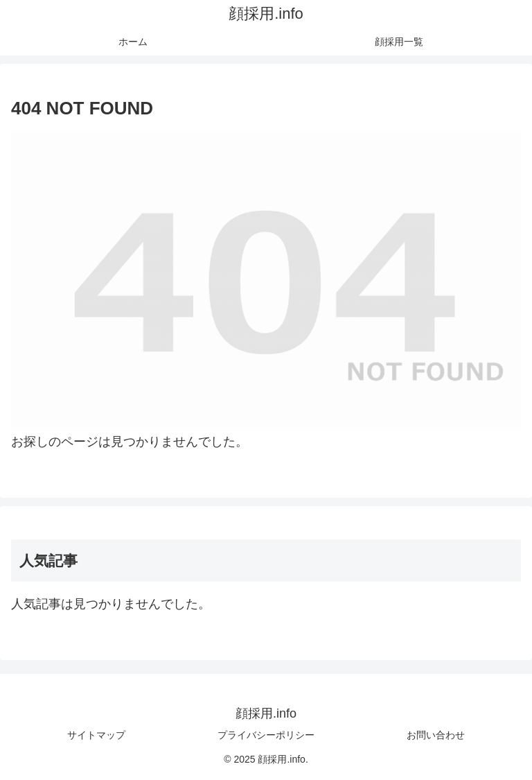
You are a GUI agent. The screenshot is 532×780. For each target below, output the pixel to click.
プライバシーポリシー (266, 735)
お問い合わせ (436, 735)
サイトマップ (96, 735)
